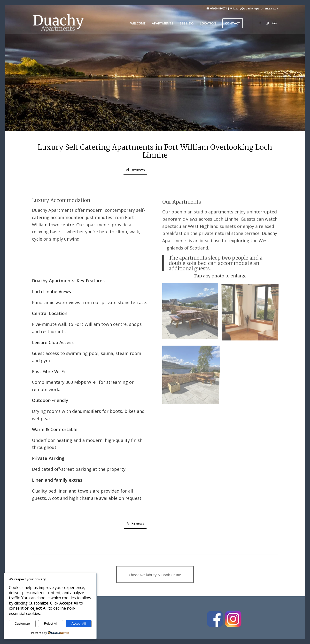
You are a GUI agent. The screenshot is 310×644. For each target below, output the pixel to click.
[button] (58, 184)
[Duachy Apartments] (58, 23)
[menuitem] (138, 23)
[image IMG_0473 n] (192, 313)
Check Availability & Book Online (62, 120)
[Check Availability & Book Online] (155, 574)
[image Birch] (252, 313)
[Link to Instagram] (267, 23)
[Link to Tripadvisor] (274, 23)
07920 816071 (219, 8)
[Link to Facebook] (260, 23)
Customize (22, 624)
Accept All (79, 624)
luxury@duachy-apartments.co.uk (256, 8)
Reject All (51, 624)
